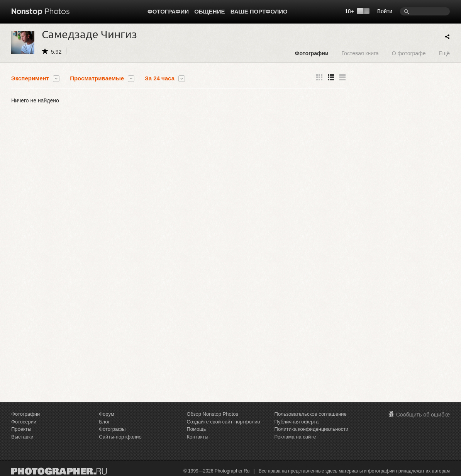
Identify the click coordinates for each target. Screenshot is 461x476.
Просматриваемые (97, 78)
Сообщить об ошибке (423, 415)
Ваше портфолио (259, 11)
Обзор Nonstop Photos (212, 414)
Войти (385, 11)
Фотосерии (24, 422)
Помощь (196, 429)
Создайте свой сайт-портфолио (223, 422)
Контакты (197, 437)
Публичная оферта (297, 422)
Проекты (21, 429)
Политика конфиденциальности (312, 429)
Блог (104, 422)
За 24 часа (160, 78)
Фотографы (112, 429)
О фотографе (409, 53)
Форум (107, 414)
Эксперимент (30, 78)
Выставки (22, 437)
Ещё (444, 53)
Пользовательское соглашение (311, 414)
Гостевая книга (360, 53)
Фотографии (168, 11)
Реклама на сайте (295, 437)
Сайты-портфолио (120, 437)
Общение (209, 11)
